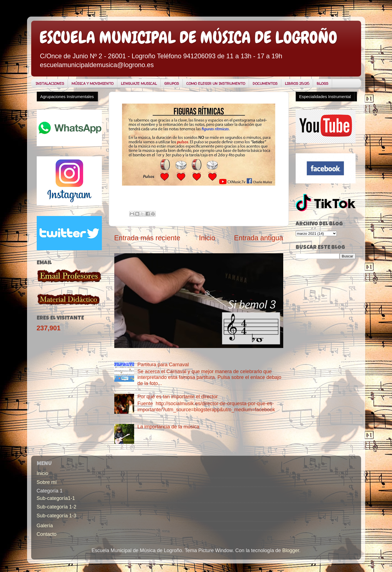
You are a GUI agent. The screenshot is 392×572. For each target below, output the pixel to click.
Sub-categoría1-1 (56, 498)
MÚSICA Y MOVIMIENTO (92, 83)
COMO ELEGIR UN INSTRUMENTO (216, 83)
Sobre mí (47, 482)
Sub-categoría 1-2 (57, 507)
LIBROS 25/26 (297, 83)
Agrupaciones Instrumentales (67, 97)
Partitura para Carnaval (163, 365)
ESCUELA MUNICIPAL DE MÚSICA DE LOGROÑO (188, 37)
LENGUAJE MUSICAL (139, 83)
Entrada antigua (259, 238)
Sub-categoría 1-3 (57, 516)
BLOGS (322, 83)
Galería (45, 526)
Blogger (291, 550)
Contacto (47, 534)
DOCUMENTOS (265, 83)
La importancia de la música (168, 427)
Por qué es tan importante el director (178, 397)
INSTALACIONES (50, 83)
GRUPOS (172, 83)
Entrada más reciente (147, 238)
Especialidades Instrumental (325, 97)
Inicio (207, 238)
